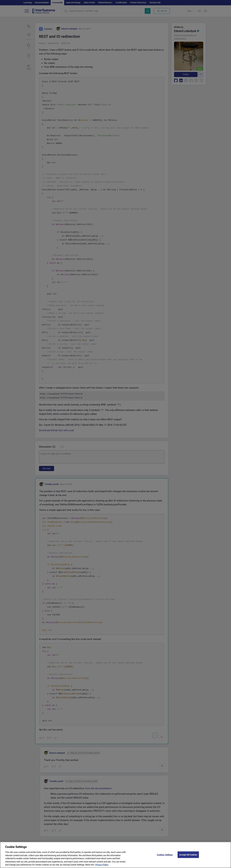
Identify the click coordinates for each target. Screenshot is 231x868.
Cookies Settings (165, 857)
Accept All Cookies (188, 857)
